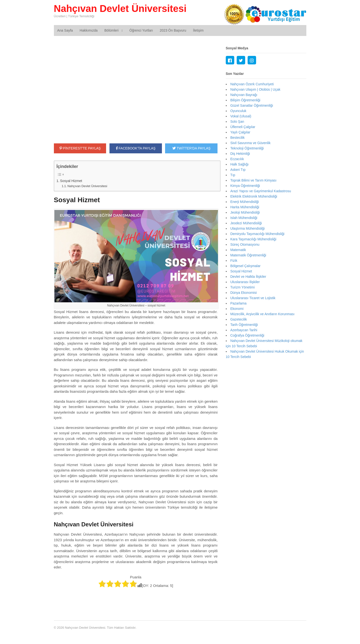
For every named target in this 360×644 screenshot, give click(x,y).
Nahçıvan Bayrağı (244, 95)
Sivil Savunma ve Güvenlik (251, 143)
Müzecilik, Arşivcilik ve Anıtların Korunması (263, 314)
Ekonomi (237, 309)
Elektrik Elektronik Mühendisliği (254, 196)
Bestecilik (238, 138)
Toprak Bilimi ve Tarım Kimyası (253, 180)
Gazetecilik (239, 319)
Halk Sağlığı (239, 164)
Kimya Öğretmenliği (245, 186)
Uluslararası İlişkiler (245, 282)
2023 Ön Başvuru (173, 30)
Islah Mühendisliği (244, 218)
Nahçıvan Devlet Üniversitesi (120, 9)
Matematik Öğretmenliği (248, 255)
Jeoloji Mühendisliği (245, 212)
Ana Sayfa (65, 30)
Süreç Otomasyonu (245, 244)
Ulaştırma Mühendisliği (248, 228)
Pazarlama (239, 303)
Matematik (238, 250)
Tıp (233, 175)
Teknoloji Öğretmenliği (247, 148)
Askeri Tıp (238, 170)
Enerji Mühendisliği (245, 202)
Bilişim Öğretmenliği (245, 100)
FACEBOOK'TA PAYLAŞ (136, 148)
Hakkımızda (89, 30)
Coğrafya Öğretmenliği (247, 335)
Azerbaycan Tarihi (244, 330)
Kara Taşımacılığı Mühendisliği (253, 239)
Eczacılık (237, 159)
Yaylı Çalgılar (240, 132)
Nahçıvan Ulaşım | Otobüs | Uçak (255, 89)
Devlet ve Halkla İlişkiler (248, 277)
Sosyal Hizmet (71, 181)
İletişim (198, 30)
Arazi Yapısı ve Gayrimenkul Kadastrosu (261, 191)
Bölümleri (111, 30)
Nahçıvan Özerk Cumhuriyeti (252, 84)
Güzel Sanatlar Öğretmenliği (252, 105)
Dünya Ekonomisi (244, 293)
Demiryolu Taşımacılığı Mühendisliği (257, 234)
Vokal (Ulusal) (241, 116)
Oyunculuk (238, 111)
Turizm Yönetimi (243, 287)
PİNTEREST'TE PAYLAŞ (80, 148)
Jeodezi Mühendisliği (246, 223)
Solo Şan (237, 122)
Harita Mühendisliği (245, 207)
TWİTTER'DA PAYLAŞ (191, 148)
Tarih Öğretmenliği (244, 325)
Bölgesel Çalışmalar (246, 266)
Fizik (234, 261)
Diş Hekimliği (240, 154)
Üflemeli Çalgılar (243, 127)
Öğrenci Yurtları (141, 30)
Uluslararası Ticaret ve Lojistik (253, 298)
